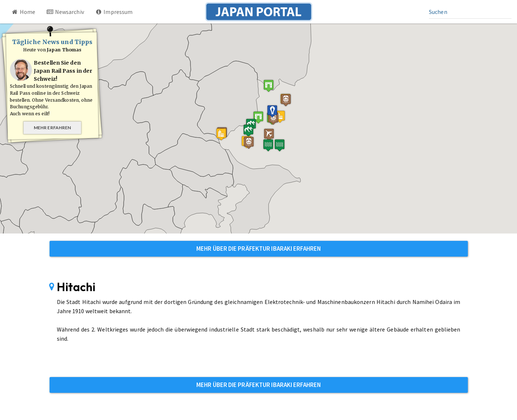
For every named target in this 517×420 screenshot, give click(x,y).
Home (23, 12)
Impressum (114, 12)
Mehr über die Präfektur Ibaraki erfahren (258, 249)
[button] (269, 86)
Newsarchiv (65, 12)
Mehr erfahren (52, 128)
